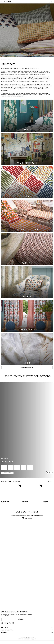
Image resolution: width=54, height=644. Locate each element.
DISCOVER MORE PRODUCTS (27, 368)
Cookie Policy (34, 639)
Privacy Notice (27, 639)
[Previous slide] (48, 473)
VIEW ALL (50, 482)
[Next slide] (51, 473)
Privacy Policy (21, 639)
